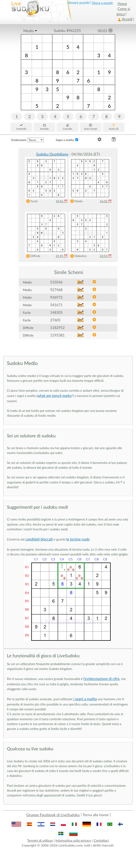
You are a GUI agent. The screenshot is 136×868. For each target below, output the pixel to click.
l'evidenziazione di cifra (101, 679)
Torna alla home (95, 815)
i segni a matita (85, 699)
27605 (55, 320)
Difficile (32, 256)
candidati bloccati (39, 539)
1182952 (57, 328)
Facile (31, 201)
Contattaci (101, 840)
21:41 (62, 256)
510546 (56, 282)
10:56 (62, 201)
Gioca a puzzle (102, 3)
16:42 (106, 201)
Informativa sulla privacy (73, 840)
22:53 (106, 256)
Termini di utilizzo (40, 840)
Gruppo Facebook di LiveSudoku (53, 815)
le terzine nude (78, 539)
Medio (29, 31)
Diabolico (78, 256)
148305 (56, 312)
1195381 (57, 335)
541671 (56, 305)
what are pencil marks (55, 396)
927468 (56, 290)
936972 (56, 297)
